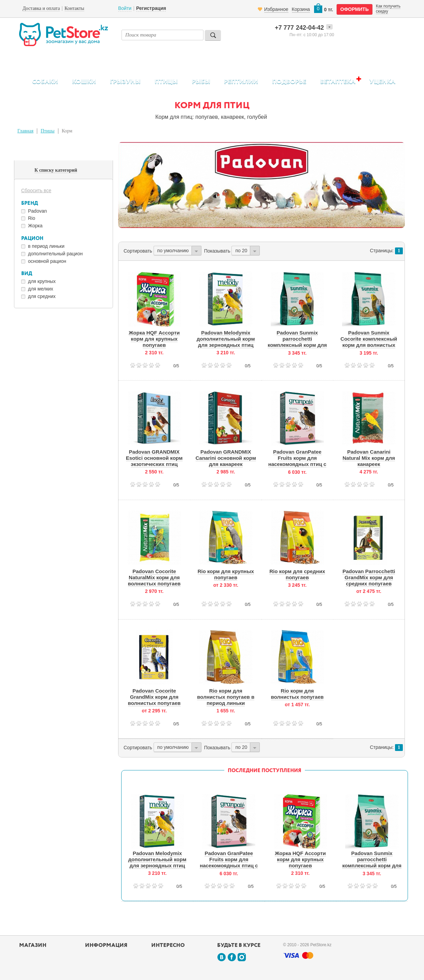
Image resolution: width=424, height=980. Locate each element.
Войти (125, 8)
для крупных (42, 281)
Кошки (84, 82)
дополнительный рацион (55, 254)
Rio (32, 218)
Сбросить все (36, 190)
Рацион (32, 238)
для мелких (41, 289)
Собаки (45, 82)
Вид (27, 274)
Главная (25, 131)
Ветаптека (338, 82)
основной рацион (47, 261)
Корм (67, 131)
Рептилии (241, 82)
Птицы (166, 82)
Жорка (35, 226)
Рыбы (201, 82)
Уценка (382, 82)
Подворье (289, 82)
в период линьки (46, 246)
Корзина (301, 9)
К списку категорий (56, 170)
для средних (42, 296)
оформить (355, 9)
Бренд (30, 203)
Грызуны (125, 82)
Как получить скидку (388, 9)
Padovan (37, 211)
